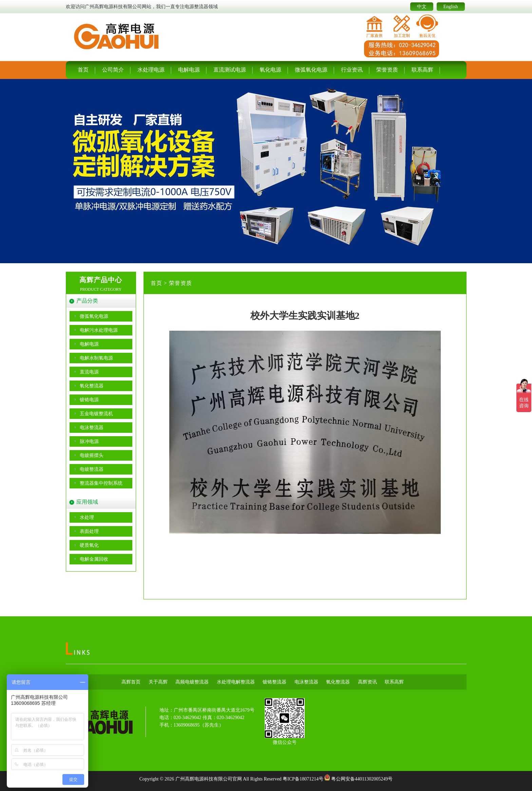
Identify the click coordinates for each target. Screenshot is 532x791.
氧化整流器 (92, 386)
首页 (83, 70)
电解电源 (189, 70)
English (451, 7)
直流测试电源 (230, 70)
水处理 (87, 517)
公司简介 (113, 70)
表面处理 (89, 531)
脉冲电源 (89, 441)
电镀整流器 (92, 469)
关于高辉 (158, 682)
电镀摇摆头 (92, 455)
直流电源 (89, 372)
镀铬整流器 (274, 682)
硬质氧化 (89, 545)
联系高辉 (422, 70)
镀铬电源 (89, 400)
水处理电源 (151, 70)
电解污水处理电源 (99, 330)
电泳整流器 (92, 428)
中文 (422, 7)
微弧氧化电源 (311, 70)
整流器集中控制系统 (101, 483)
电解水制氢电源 (96, 358)
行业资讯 (352, 70)
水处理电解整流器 (236, 682)
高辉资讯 (367, 682)
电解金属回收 (94, 559)
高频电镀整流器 (192, 682)
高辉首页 (131, 682)
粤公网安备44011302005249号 (362, 779)
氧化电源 (270, 70)
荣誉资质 (387, 70)
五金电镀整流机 (96, 414)
